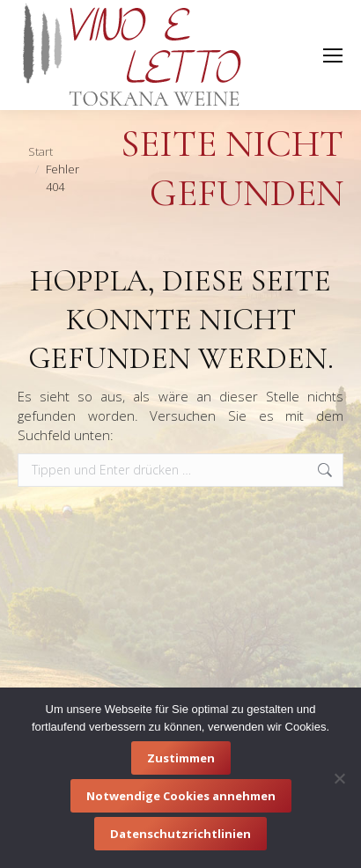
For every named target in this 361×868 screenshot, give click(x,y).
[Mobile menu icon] (333, 55)
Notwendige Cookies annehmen (181, 796)
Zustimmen (181, 758)
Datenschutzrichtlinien (180, 834)
